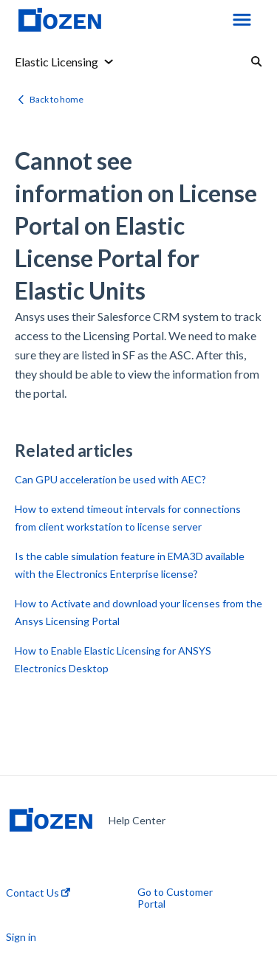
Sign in (21, 937)
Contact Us (38, 893)
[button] (242, 21)
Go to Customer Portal (175, 898)
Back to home (57, 99)
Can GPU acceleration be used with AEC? (110, 479)
